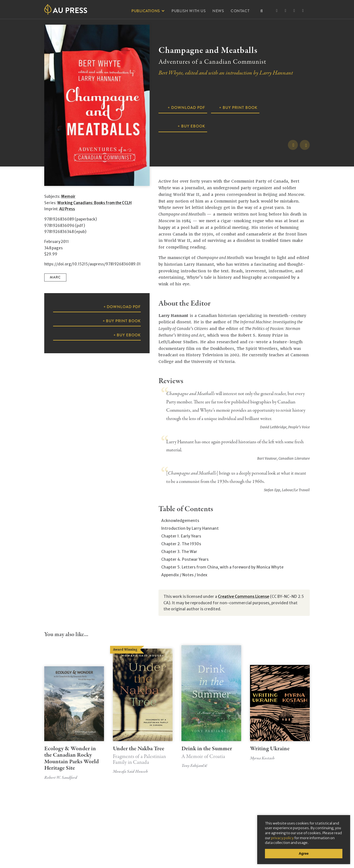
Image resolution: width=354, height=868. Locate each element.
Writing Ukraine (270, 749)
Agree (304, 854)
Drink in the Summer (211, 752)
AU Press (67, 209)
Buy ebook (193, 126)
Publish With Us (189, 11)
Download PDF (188, 107)
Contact (240, 11)
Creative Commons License (244, 596)
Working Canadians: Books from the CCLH (94, 203)
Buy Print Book (240, 107)
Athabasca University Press (66, 9)
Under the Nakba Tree (143, 755)
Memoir (68, 197)
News (218, 11)
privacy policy (282, 838)
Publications (146, 11)
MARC (55, 277)
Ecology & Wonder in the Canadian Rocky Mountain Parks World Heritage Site (71, 758)
